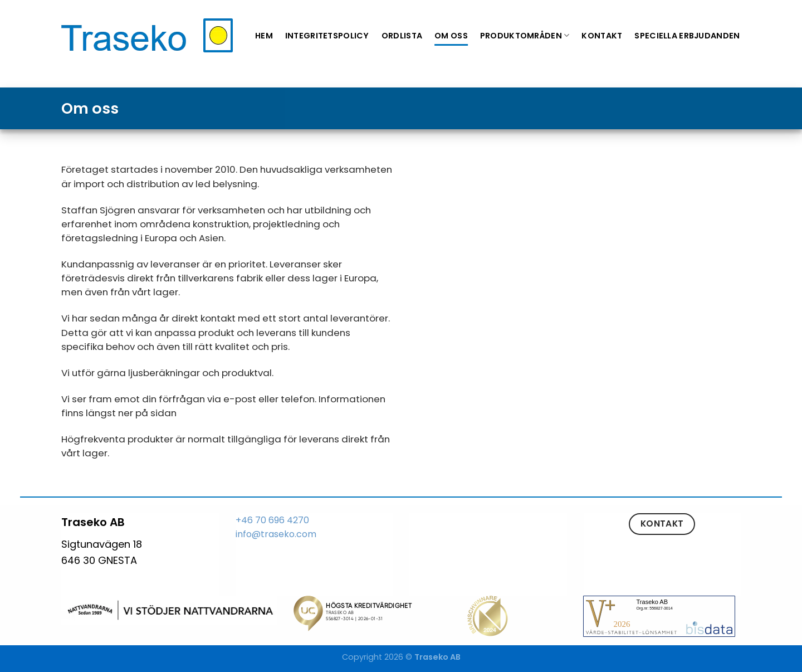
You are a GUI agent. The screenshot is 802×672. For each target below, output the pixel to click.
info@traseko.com (276, 534)
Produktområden (525, 36)
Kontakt (602, 36)
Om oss (451, 36)
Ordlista (402, 36)
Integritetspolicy (327, 36)
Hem (264, 36)
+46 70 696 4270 (272, 520)
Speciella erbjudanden (687, 36)
